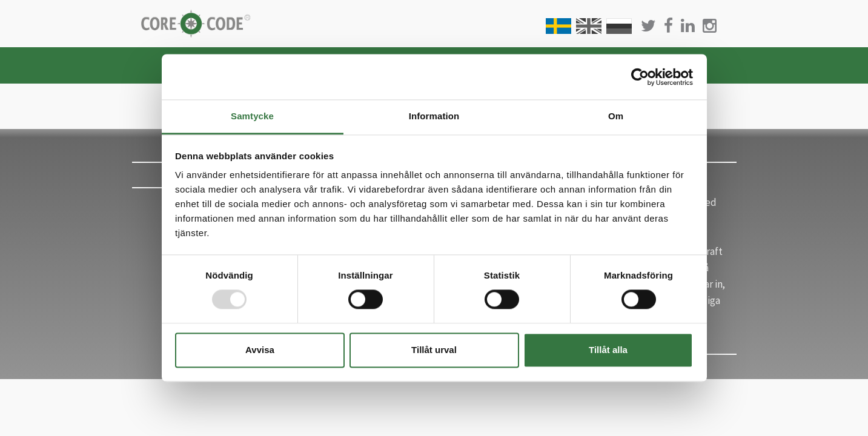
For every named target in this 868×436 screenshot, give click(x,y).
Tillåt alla (608, 350)
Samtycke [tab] (252, 116)
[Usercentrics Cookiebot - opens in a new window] (640, 77)
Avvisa (260, 350)
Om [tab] (616, 116)
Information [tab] (434, 116)
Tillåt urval (434, 350)
